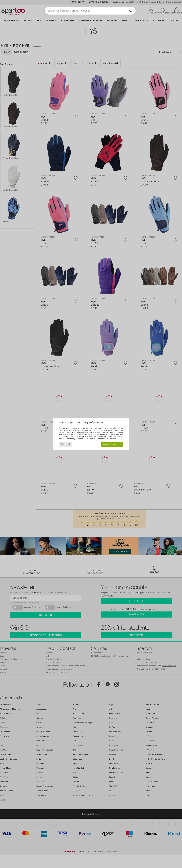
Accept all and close (112, 444)
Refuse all (65, 444)
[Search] (131, 11)
